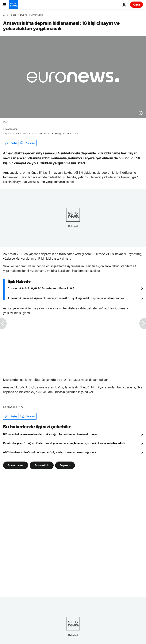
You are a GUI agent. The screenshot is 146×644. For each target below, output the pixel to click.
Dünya (24, 15)
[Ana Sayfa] (4, 15)
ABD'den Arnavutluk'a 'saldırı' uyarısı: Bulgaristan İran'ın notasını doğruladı (50, 452)
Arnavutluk (37, 15)
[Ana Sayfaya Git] (14, 5)
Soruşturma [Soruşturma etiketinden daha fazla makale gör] (16, 465)
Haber (13, 15)
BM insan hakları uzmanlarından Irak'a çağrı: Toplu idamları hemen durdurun (51, 434)
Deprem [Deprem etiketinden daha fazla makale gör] (65, 465)
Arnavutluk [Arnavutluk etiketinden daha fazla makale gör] (42, 465)
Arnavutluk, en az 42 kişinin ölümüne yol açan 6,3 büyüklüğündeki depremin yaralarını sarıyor (66, 298)
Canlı (137, 4)
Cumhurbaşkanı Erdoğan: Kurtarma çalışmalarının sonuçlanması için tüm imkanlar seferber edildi (64, 443)
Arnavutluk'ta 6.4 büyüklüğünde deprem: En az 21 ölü (41, 288)
